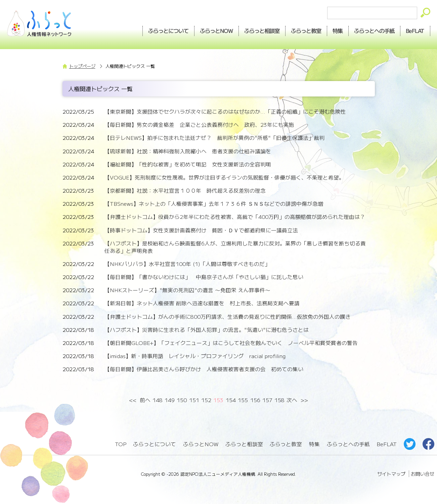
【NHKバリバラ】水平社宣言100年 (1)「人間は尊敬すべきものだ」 (187, 264)
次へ (292, 400)
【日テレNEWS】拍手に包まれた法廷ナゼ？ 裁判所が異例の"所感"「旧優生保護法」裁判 (214, 138)
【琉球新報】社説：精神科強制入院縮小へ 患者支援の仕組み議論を (188, 151)
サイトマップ (391, 474)
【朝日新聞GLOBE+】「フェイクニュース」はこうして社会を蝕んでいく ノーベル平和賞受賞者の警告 (231, 343)
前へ (145, 400)
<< (133, 400)
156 (255, 400)
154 (231, 400)
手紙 (374, 31)
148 (158, 400)
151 (194, 400)
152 (206, 400)
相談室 (262, 31)
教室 (306, 31)
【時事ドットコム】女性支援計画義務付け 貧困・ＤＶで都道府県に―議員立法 (201, 230)
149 (170, 400)
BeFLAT (415, 31)
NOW (217, 31)
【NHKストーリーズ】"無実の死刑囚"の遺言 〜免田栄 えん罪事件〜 (187, 290)
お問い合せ (423, 474)
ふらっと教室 (286, 444)
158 (279, 400)
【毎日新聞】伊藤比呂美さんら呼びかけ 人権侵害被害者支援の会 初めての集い (204, 369)
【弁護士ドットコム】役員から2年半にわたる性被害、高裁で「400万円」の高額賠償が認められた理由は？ (235, 217)
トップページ (82, 66)
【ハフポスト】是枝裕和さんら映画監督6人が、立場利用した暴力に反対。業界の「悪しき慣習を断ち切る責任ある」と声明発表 (235, 247)
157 (267, 400)
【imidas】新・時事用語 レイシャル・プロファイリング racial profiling (195, 356)
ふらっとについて (169, 31)
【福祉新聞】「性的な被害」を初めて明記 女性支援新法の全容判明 (188, 164)
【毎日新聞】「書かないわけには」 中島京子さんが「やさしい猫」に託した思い (204, 277)
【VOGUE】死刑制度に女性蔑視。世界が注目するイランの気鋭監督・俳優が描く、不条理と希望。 (224, 177)
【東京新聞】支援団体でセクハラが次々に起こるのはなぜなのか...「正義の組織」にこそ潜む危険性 (225, 111)
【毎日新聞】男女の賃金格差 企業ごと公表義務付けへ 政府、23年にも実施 (199, 125)
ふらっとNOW (201, 444)
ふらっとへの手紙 (348, 444)
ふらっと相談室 (244, 444)
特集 (338, 31)
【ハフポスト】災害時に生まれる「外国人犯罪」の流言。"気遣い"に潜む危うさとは (207, 330)
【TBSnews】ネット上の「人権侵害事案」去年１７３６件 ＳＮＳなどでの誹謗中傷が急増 (214, 204)
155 (243, 400)
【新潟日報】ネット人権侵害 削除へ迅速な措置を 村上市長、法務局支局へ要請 (202, 303)
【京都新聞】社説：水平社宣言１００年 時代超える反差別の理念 (185, 190)
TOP (121, 444)
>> (304, 400)
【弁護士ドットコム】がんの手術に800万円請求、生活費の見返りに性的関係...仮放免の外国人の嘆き (228, 317)
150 (182, 400)
